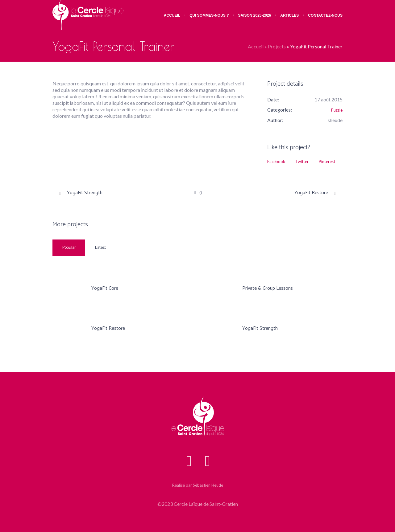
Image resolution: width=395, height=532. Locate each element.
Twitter (302, 162)
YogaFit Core (105, 288)
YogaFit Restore (311, 193)
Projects (277, 46)
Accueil (256, 46)
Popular (69, 248)
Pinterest (327, 162)
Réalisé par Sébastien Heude (198, 485)
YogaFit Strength (85, 193)
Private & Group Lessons (268, 288)
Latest (100, 248)
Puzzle (337, 110)
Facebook (276, 162)
